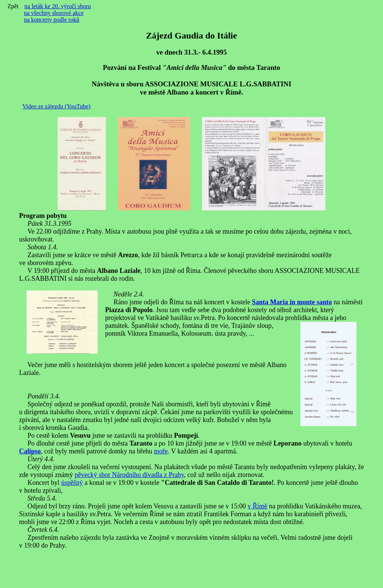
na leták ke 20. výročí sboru (58, 6)
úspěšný (72, 483)
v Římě (258, 506)
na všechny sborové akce (54, 13)
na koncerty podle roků (52, 20)
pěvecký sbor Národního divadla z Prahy (129, 475)
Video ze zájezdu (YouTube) (56, 106)
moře (161, 451)
